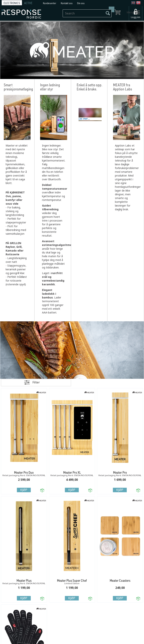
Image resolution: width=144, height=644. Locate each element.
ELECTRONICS (12, 3)
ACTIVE (28, 3)
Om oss (81, 3)
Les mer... (84, 119)
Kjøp (24, 490)
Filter (36, 382)
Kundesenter (50, 3)
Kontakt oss (67, 3)
